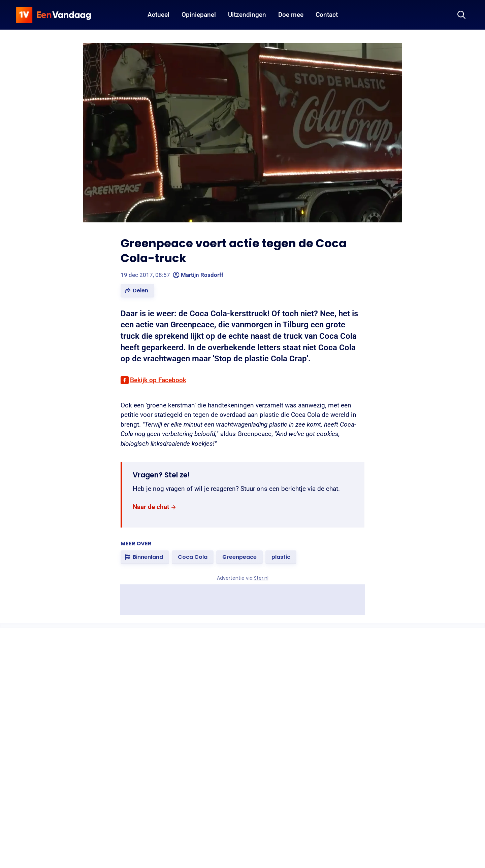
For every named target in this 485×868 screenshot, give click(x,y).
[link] (155, 507)
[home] (54, 15)
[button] (137, 291)
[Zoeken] (461, 15)
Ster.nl (261, 578)
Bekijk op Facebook (158, 380)
